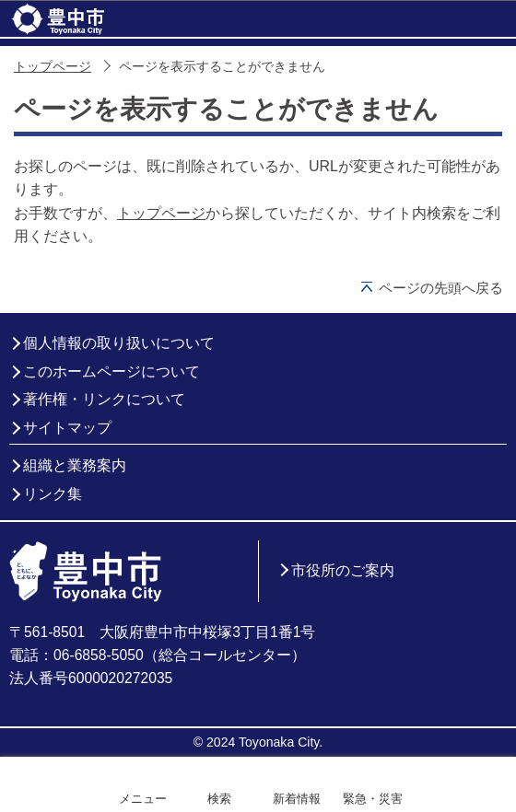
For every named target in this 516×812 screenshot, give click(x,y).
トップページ (53, 67)
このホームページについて (111, 371)
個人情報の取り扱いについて (119, 343)
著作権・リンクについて (104, 399)
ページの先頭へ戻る (441, 288)
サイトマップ (67, 428)
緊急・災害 (373, 799)
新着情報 (297, 799)
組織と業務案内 (75, 465)
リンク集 (53, 494)
